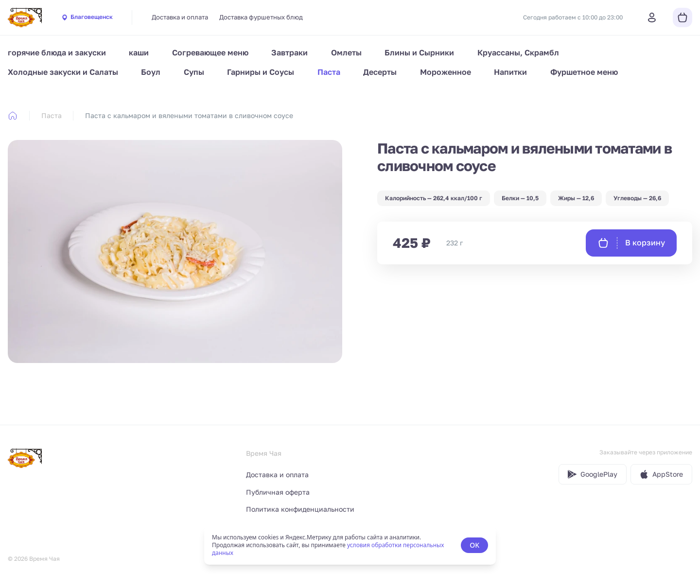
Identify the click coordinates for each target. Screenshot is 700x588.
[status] (350, 545)
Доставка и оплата (180, 17)
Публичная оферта (278, 492)
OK (474, 545)
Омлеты (346, 52)
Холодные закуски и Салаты (63, 72)
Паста (329, 72)
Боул (151, 72)
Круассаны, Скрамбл (518, 52)
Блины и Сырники (419, 52)
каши (139, 52)
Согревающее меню (210, 52)
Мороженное (446, 72)
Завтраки (289, 52)
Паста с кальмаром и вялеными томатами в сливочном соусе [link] (189, 115)
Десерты (380, 72)
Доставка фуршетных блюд (261, 17)
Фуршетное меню (584, 72)
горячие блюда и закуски (57, 52)
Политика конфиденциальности (300, 509)
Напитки (510, 72)
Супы (194, 72)
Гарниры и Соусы (261, 72)
